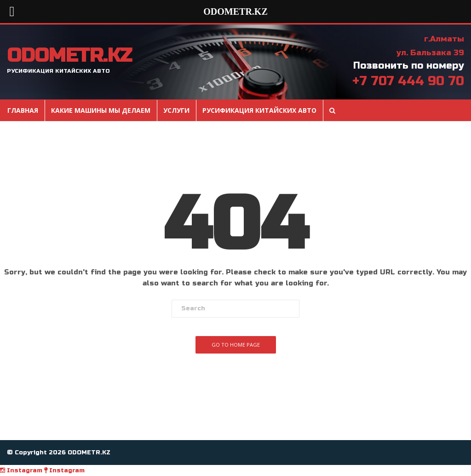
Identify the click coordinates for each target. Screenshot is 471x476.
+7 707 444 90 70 (408, 81)
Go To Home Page (236, 345)
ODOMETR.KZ (69, 56)
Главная (23, 110)
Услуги (176, 110)
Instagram (21, 470)
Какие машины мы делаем (101, 110)
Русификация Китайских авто (259, 110)
